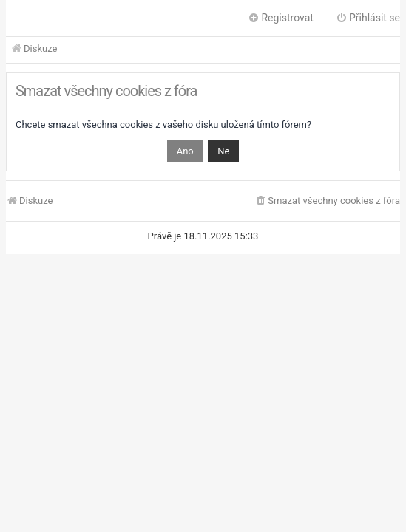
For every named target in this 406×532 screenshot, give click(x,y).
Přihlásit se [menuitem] (368, 18)
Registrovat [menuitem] (281, 18)
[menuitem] (327, 201)
